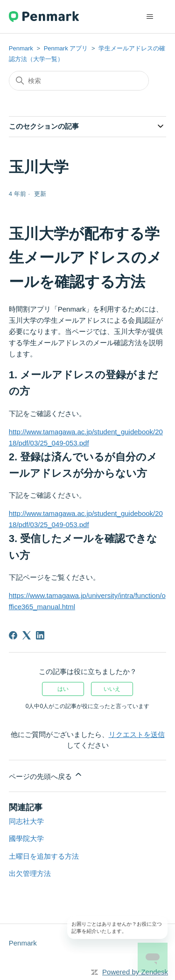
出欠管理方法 (30, 873)
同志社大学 (26, 821)
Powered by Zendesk (135, 972)
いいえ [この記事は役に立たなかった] (112, 689)
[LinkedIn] (40, 635)
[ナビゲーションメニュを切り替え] (150, 17)
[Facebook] (13, 635)
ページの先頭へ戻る (46, 775)
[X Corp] (27, 635)
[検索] (79, 81)
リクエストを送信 (137, 734)
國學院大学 (26, 838)
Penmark (21, 48)
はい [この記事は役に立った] (63, 689)
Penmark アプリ (66, 48)
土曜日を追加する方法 (44, 856)
